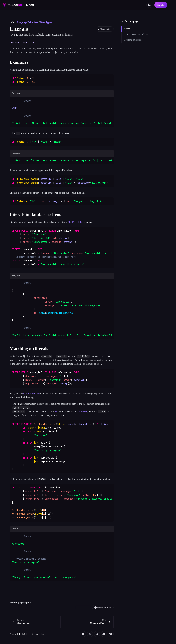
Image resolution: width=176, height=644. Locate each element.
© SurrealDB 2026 (17, 634)
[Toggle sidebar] (13, 22)
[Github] (97, 634)
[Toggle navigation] (171, 5)
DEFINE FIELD (75, 222)
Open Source (46, 634)
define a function (31, 394)
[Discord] (104, 634)
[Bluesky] (111, 634)
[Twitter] (90, 634)
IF (56, 412)
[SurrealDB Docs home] (30, 5)
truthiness (82, 412)
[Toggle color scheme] (149, 5)
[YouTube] (83, 634)
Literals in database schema (136, 34)
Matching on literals (133, 40)
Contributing (33, 634)
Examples (128, 29)
